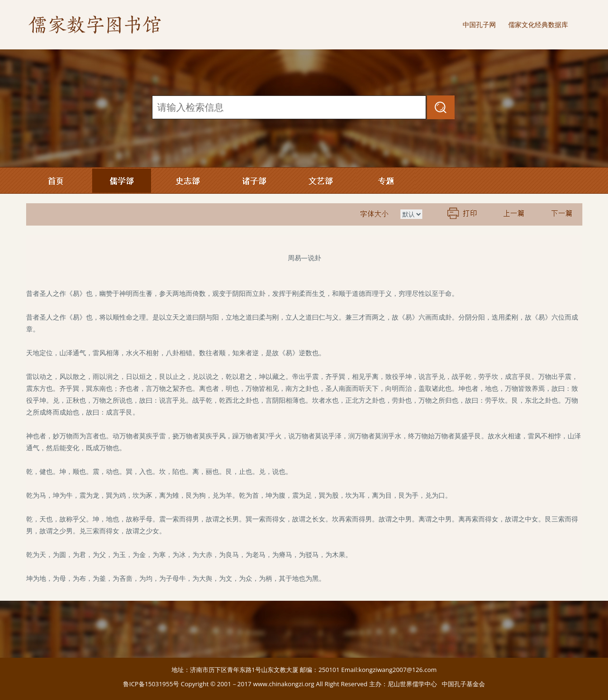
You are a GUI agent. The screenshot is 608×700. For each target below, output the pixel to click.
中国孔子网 (479, 24)
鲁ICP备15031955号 (151, 684)
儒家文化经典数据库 (538, 24)
